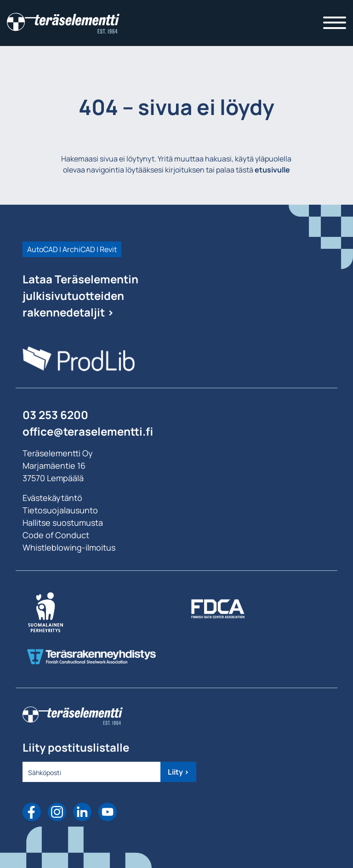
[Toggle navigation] (335, 23)
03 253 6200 (55, 415)
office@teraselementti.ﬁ (88, 431)
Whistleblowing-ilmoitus (69, 547)
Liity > (178, 772)
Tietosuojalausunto (60, 510)
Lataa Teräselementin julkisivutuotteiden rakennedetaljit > (80, 296)
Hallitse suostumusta (63, 523)
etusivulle (272, 170)
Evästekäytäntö (52, 498)
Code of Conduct (56, 535)
